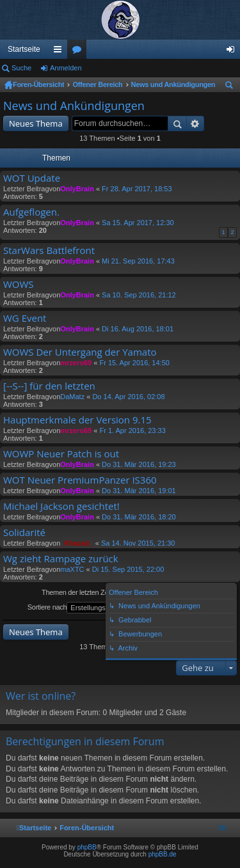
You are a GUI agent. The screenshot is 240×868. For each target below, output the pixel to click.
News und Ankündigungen (173, 84)
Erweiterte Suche (196, 123)
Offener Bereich (97, 84)
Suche (21, 68)
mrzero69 (76, 363)
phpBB (87, 847)
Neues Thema (36, 123)
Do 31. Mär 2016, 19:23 (139, 464)
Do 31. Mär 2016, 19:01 (139, 491)
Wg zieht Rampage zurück (61, 559)
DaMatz (72, 397)
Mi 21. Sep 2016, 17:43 (138, 261)
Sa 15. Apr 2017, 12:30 (138, 223)
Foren (79, 52)
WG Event (25, 318)
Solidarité (24, 533)
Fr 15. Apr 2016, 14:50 (134, 363)
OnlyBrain (77, 189)
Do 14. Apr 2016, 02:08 (128, 397)
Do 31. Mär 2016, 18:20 (139, 517)
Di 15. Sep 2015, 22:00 (128, 569)
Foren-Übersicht (38, 84)
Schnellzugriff (60, 52)
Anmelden (66, 68)
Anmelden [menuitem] (233, 52)
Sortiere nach (82, 608)
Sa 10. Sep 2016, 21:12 (139, 295)
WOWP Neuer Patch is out (61, 454)
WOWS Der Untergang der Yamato (80, 352)
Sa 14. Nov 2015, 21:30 (138, 543)
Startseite (24, 49)
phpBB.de (163, 854)
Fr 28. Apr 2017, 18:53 (137, 189)
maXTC (72, 569)
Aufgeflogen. (31, 212)
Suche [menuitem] (232, 87)
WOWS (19, 284)
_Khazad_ (76, 543)
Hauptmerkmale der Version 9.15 (77, 420)
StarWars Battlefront (49, 250)
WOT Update (32, 178)
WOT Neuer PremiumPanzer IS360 (80, 480)
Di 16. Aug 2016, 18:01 (138, 329)
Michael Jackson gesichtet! (61, 506)
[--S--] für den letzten (49, 386)
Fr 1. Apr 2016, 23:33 (132, 430)
